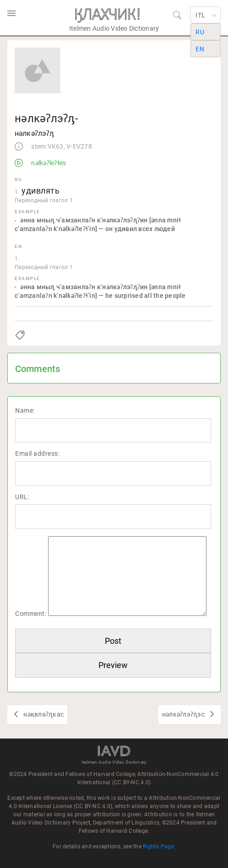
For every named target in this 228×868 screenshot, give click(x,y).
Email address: (37, 453)
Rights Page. (159, 846)
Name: (25, 410)
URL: (22, 497)
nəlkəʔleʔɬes (48, 163)
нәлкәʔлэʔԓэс (184, 714)
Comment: (31, 614)
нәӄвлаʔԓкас (43, 714)
